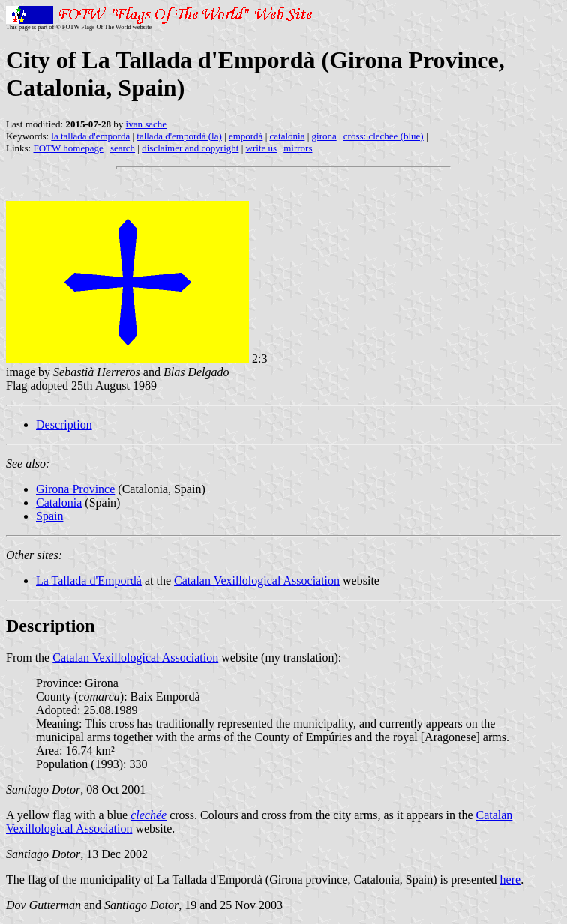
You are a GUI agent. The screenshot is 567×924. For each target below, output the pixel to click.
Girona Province (75, 489)
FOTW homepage (68, 148)
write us (262, 148)
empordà (246, 136)
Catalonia (59, 502)
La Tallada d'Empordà (89, 580)
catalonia (287, 136)
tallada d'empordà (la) (179, 136)
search (123, 148)
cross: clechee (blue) (384, 136)
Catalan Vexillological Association (257, 580)
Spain (49, 516)
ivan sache (147, 124)
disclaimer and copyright (190, 148)
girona (324, 136)
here (511, 879)
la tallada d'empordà (90, 136)
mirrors (298, 148)
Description (64, 425)
